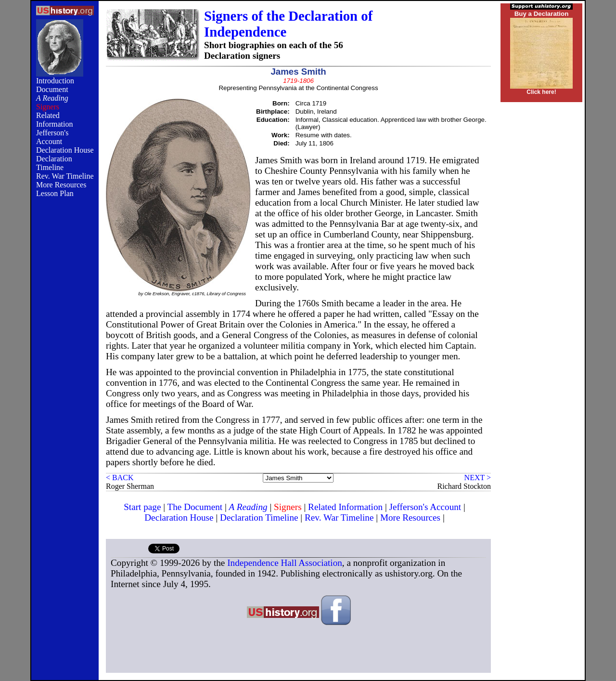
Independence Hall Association (285, 563)
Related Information (54, 120)
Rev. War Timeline (65, 176)
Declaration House (65, 150)
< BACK (120, 478)
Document (52, 89)
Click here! (541, 92)
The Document (195, 507)
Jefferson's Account (52, 137)
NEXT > (478, 478)
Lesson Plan (55, 193)
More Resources (61, 185)
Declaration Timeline (54, 163)
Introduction (55, 81)
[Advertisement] (65, 362)
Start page (142, 507)
